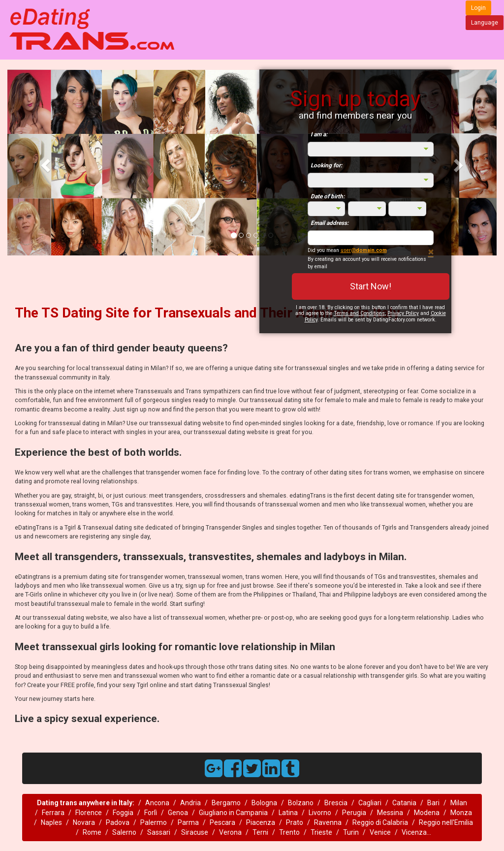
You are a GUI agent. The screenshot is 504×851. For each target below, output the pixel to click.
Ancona (157, 803)
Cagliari (370, 803)
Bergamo (226, 803)
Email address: (330, 223)
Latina (288, 813)
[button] (44, 162)
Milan (459, 803)
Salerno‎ (124, 832)
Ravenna (328, 822)
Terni (260, 832)
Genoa (178, 813)
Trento (289, 832)
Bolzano (301, 803)
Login (478, 8)
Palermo (154, 822)
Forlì (151, 813)
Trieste (321, 832)
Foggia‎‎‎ (123, 813)
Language (485, 23)
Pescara (222, 822)
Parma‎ (188, 822)
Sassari (159, 832)
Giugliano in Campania (233, 813)
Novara (84, 822)
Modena (427, 813)
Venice (380, 832)
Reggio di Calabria (380, 822)
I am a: (319, 134)
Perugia (354, 813)
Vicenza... (416, 832)
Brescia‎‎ (336, 803)
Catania (404, 803)
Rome (92, 832)
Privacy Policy (403, 313)
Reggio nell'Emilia (446, 822)
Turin (351, 832)
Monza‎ (461, 813)
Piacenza (261, 822)
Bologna (264, 803)
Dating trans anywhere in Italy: (86, 803)
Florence (89, 813)
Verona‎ (230, 832)
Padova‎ (118, 822)
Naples (51, 822)
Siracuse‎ (195, 832)
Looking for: (326, 165)
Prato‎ (295, 822)
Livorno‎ (320, 813)
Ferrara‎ (53, 813)
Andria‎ (190, 803)
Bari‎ (433, 803)
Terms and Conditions (359, 313)
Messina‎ (390, 813)
